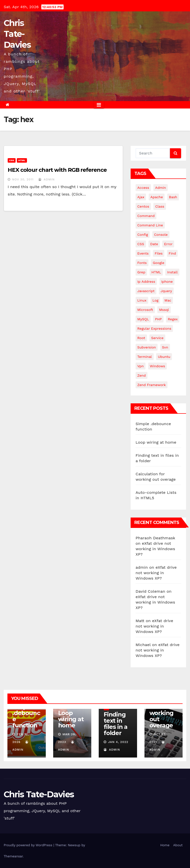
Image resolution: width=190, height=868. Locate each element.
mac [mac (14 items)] (168, 300)
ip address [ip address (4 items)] (146, 282)
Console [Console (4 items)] (161, 235)
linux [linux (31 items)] (142, 300)
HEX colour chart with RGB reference (57, 170)
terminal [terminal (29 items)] (145, 357)
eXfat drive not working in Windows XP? (155, 549)
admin (47, 179)
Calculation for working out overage (162, 713)
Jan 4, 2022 (118, 742)
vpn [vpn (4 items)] (141, 366)
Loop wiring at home (156, 442)
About (178, 845)
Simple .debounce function (26, 716)
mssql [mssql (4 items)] (164, 310)
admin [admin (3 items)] (161, 188)
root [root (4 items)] (141, 338)
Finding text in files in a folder (116, 724)
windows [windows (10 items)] (158, 366)
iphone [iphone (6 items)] (167, 282)
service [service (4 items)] (157, 338)
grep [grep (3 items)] (141, 272)
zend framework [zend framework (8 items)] (152, 385)
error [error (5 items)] (168, 244)
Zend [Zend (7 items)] (142, 375)
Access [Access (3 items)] (143, 188)
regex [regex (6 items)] (173, 319)
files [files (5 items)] (159, 253)
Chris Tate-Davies (17, 34)
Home (165, 845)
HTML (22, 160)
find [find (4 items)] (172, 253)
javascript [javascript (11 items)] (146, 291)
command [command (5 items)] (146, 216)
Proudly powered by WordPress (29, 845)
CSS (12, 160)
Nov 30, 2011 (23, 179)
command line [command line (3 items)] (150, 225)
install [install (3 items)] (172, 272)
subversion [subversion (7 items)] (147, 347)
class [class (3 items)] (160, 206)
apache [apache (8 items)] (157, 197)
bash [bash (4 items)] (173, 197)
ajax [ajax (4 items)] (141, 197)
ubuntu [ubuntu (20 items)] (164, 357)
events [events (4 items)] (143, 253)
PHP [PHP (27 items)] (158, 319)
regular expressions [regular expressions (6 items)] (154, 328)
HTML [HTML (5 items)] (156, 272)
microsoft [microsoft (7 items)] (145, 310)
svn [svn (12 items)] (165, 347)
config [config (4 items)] (143, 235)
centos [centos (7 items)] (143, 206)
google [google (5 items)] (158, 263)
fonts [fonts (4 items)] (142, 263)
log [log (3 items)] (155, 300)
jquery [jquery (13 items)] (166, 291)
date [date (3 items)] (154, 244)
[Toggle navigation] (99, 105)
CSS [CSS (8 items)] (141, 244)
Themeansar (13, 856)
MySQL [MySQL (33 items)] (143, 319)
